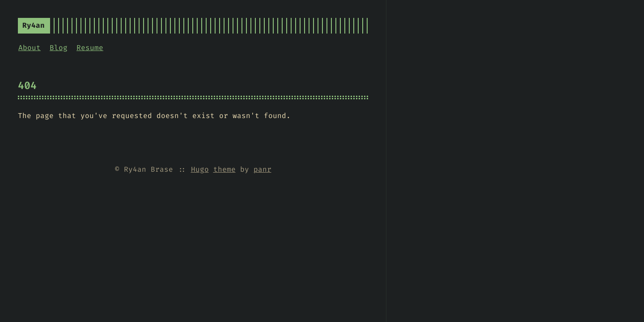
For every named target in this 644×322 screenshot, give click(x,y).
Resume (90, 48)
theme (225, 169)
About (30, 48)
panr (263, 169)
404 (27, 85)
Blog (59, 48)
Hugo (200, 169)
